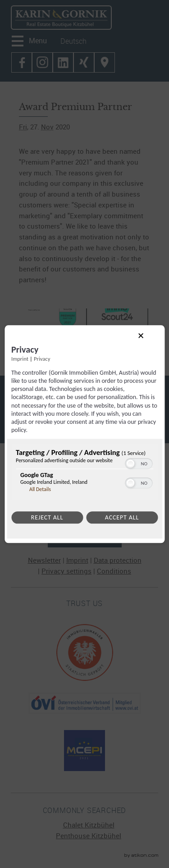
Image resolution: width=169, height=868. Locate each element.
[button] (130, 464)
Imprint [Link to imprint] (20, 359)
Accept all (122, 518)
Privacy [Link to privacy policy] (42, 359)
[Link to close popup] (148, 343)
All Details (40, 490)
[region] (84, 473)
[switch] (139, 463)
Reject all (47, 518)
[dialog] (84, 434)
